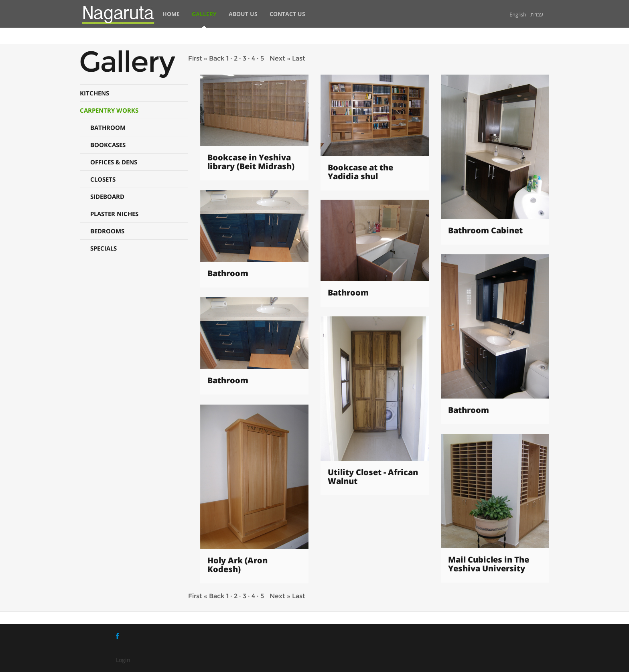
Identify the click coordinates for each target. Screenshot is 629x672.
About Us (243, 14)
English (518, 14)
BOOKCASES (108, 145)
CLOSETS (103, 179)
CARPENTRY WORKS (109, 110)
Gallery (204, 14)
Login (123, 660)
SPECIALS (103, 248)
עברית (537, 14)
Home (171, 14)
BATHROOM (108, 128)
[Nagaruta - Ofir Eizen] (118, 13)
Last (299, 58)
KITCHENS (94, 93)
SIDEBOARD (107, 196)
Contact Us (287, 14)
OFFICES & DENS (114, 162)
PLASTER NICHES (114, 214)
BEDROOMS (107, 231)
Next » (280, 58)
